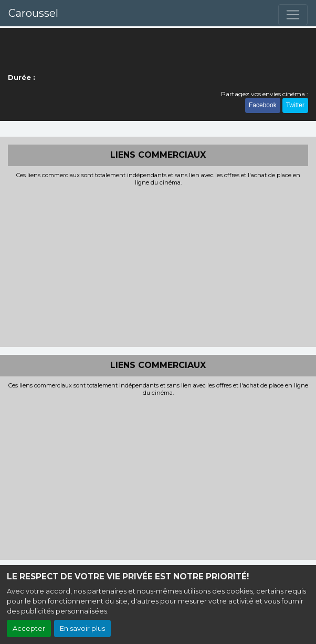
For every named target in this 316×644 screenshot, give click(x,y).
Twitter (295, 105)
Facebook (263, 105)
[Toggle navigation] (293, 15)
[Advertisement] (158, 265)
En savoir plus (82, 628)
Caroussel (33, 13)
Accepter (29, 628)
